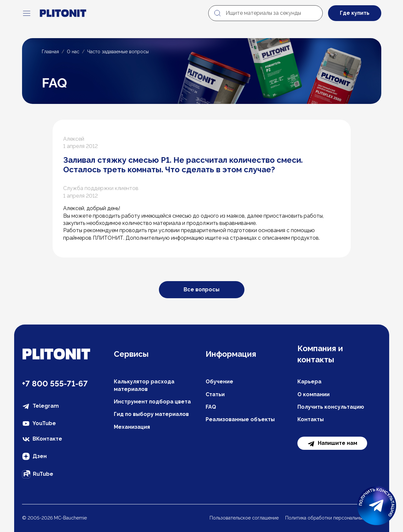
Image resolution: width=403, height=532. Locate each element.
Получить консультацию (331, 407)
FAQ (211, 407)
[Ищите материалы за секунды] (265, 13)
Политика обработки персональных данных (333, 518)
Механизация (132, 427)
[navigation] (27, 13)
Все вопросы (201, 290)
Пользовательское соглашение (244, 518)
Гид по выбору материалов (151, 414)
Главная (50, 52)
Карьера (309, 382)
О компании (314, 394)
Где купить (355, 13)
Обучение (219, 382)
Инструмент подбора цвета (152, 402)
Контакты (311, 419)
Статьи (215, 394)
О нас (73, 52)
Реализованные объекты (240, 419)
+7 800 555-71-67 (55, 384)
